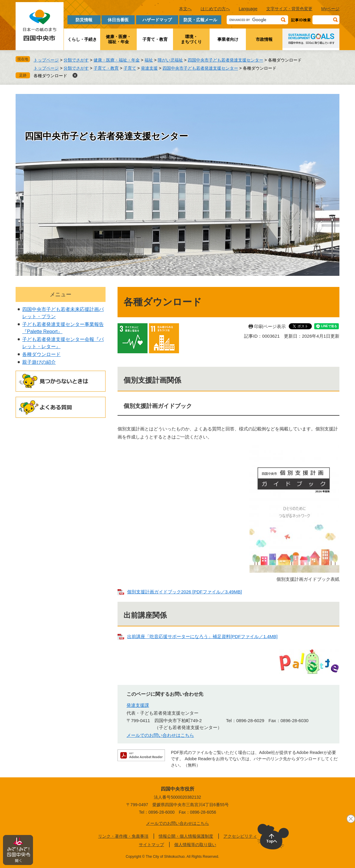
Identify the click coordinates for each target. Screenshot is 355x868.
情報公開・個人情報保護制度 (186, 836)
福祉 (149, 60)
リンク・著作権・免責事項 (123, 836)
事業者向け (228, 39)
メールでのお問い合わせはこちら (160, 735)
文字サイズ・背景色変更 (289, 9)
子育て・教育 (155, 39)
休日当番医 (118, 20)
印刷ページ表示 (270, 326)
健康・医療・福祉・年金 (118, 39)
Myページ (330, 9)
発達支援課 (138, 705)
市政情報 (264, 39)
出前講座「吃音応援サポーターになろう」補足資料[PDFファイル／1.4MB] (202, 636)
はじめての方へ (215, 9)
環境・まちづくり (191, 39)
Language (248, 9)
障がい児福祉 (170, 60)
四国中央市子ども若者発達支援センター (225, 60)
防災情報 (84, 20)
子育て (130, 68)
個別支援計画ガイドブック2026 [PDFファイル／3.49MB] (185, 592)
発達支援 (149, 68)
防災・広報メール (200, 20)
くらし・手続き (82, 39)
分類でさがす (76, 60)
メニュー (61, 294)
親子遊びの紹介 (39, 362)
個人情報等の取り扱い (195, 845)
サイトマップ (151, 845)
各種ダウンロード (50, 76)
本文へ (185, 9)
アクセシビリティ (240, 836)
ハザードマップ (157, 20)
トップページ (46, 60)
